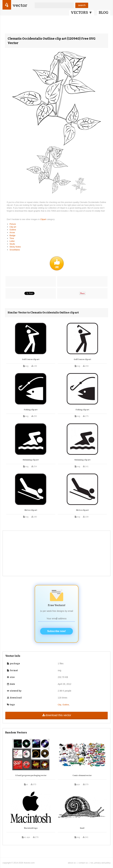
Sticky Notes (15, 247)
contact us (83, 863)
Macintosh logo (31, 828)
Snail (82, 828)
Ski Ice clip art (31, 510)
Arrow (12, 232)
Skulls (12, 244)
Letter (12, 241)
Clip (60, 705)
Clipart (44, 219)
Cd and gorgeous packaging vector (31, 775)
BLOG (104, 13)
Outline (13, 230)
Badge (13, 235)
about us (72, 863)
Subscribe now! (56, 631)
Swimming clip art (31, 460)
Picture (13, 224)
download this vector (56, 715)
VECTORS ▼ (82, 13)
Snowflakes (15, 250)
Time (12, 238)
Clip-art (13, 227)
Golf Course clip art (31, 359)
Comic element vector (82, 775)
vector (20, 5)
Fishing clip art (31, 410)
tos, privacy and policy (100, 863)
